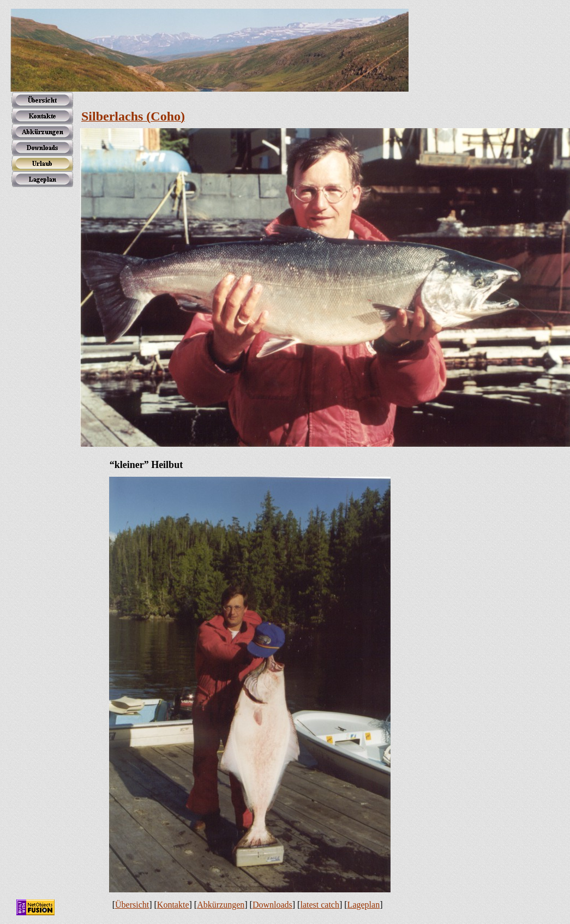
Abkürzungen (221, 905)
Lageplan (364, 905)
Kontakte (173, 905)
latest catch (320, 905)
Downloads (272, 905)
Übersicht (132, 905)
